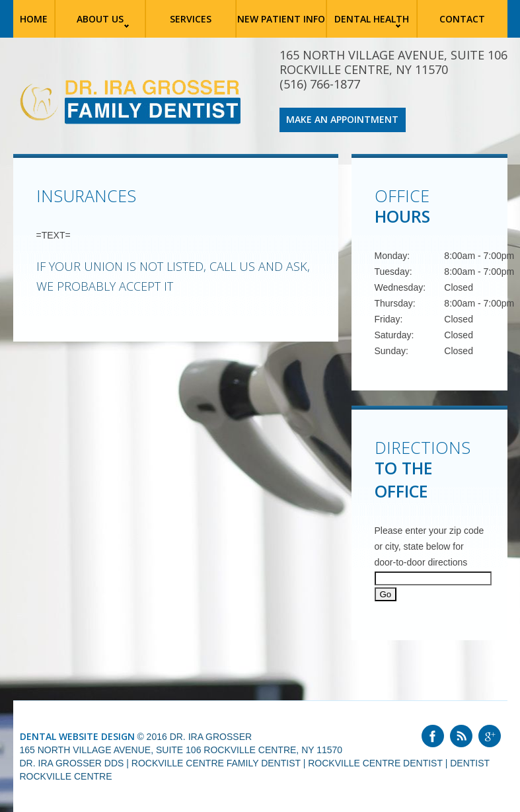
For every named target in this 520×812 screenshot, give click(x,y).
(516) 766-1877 (320, 84)
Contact (462, 19)
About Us (100, 19)
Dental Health (372, 19)
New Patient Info (281, 19)
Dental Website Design (77, 736)
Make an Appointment (342, 119)
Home (34, 18)
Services (191, 19)
